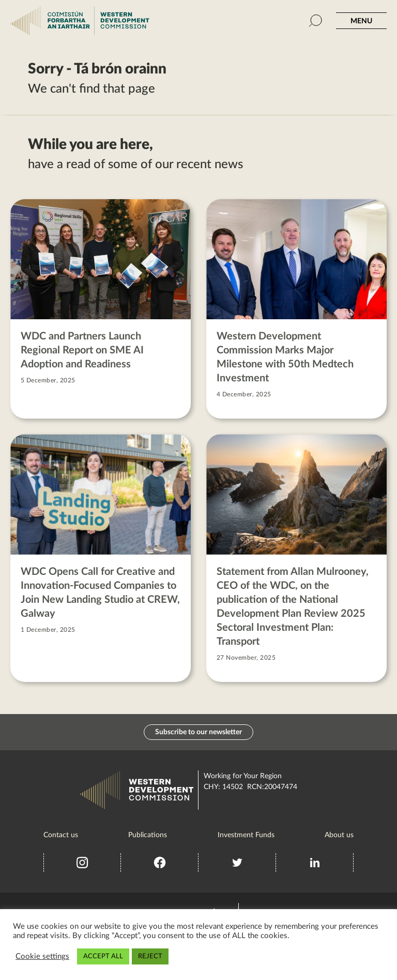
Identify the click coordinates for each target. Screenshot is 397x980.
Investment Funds (246, 835)
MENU (361, 21)
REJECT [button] (150, 956)
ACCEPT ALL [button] (103, 956)
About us (339, 835)
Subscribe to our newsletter (198, 732)
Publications (148, 835)
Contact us (61, 835)
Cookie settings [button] (42, 956)
